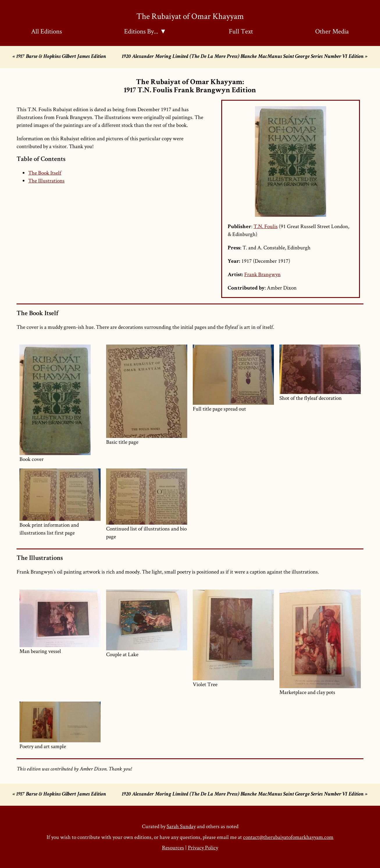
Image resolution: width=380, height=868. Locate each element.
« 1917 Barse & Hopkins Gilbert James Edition (59, 57)
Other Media (332, 31)
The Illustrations (46, 181)
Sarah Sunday (181, 826)
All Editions (47, 31)
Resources (173, 847)
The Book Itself (45, 173)
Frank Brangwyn (262, 274)
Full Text (241, 31)
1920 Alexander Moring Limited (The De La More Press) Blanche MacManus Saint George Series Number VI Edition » (245, 57)
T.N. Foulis (266, 226)
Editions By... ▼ (145, 31)
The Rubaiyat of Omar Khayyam (190, 16)
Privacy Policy (203, 847)
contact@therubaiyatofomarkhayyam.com (288, 837)
